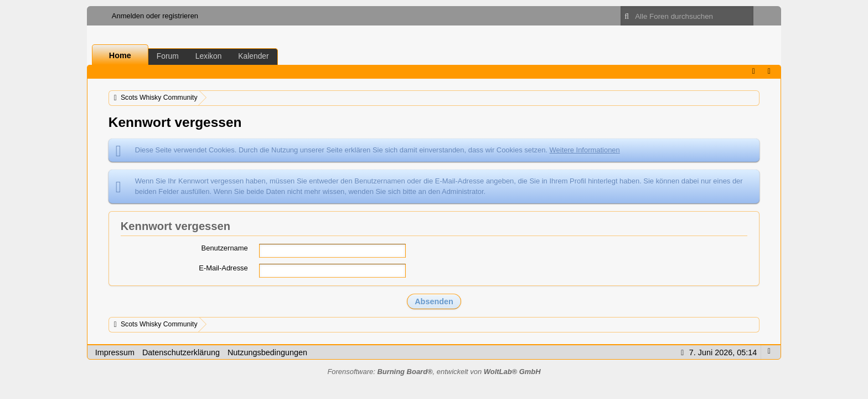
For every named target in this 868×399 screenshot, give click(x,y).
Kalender (253, 56)
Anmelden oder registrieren (155, 16)
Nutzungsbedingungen (267, 352)
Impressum (115, 352)
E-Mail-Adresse (223, 268)
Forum (168, 56)
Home (120, 55)
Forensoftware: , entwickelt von (434, 372)
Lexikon (209, 56)
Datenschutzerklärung (181, 352)
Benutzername (225, 248)
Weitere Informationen (585, 150)
